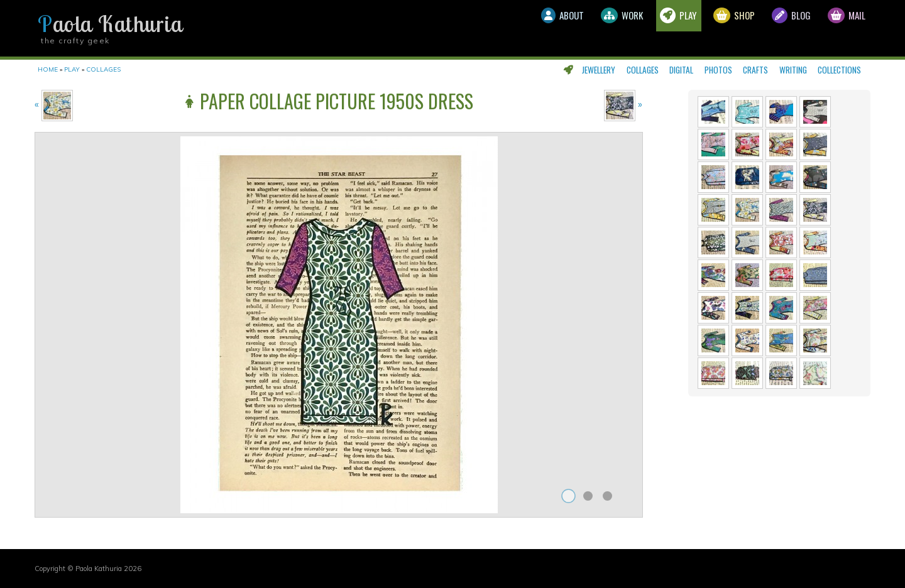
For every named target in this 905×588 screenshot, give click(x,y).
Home (48, 69)
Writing (793, 70)
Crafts (755, 70)
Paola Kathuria (110, 24)
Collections (839, 70)
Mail (841, 28)
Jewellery (599, 70)
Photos (718, 70)
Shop (708, 28)
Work (574, 28)
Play (642, 28)
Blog (775, 28)
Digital (681, 70)
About (503, 28)
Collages (643, 70)
